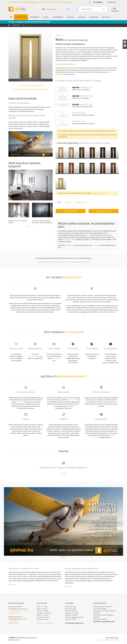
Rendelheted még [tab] (80, 202)
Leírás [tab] (59, 202)
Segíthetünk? (112, 2)
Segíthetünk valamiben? (25, 86)
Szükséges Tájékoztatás (82, 262)
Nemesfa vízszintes (62, 89)
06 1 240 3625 (98, 2)
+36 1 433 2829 (23, 611)
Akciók (46, 17)
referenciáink (56, 358)
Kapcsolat (106, 17)
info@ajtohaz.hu (50, 9)
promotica (102, 640)
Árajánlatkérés (39, 86)
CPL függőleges (62, 123)
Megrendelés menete (42, 89)
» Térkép (63, 473)
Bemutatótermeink (104, 211)
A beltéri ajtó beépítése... (20, 103)
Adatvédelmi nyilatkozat (66, 262)
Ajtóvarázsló (58, 17)
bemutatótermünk (34, 356)
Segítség (71, 17)
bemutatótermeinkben (98, 193)
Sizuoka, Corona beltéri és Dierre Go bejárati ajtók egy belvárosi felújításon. (19, 223)
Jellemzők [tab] (68, 202)
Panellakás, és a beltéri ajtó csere (24, 568)
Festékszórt (62, 105)
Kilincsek (82, 17)
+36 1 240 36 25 (13, 621)
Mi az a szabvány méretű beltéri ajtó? (82, 568)
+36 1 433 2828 (13, 611)
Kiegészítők (94, 17)
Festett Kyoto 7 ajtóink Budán (41, 222)
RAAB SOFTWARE (113, 640)
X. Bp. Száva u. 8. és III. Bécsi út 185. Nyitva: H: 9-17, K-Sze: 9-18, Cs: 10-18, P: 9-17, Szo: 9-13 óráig (40, 2)
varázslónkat (69, 245)
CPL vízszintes (62, 115)
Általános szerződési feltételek (47, 262)
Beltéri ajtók (16, 25)
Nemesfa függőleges (62, 98)
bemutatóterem (73, 400)
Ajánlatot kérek (71, 211)
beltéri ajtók (21, 17)
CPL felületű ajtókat (69, 239)
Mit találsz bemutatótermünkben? (23, 89)
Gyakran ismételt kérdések (45, 623)
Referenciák (35, 17)
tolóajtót (88, 235)
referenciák (20, 402)
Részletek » (12, 585)
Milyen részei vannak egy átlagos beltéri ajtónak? (27, 117)
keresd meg (95, 245)
